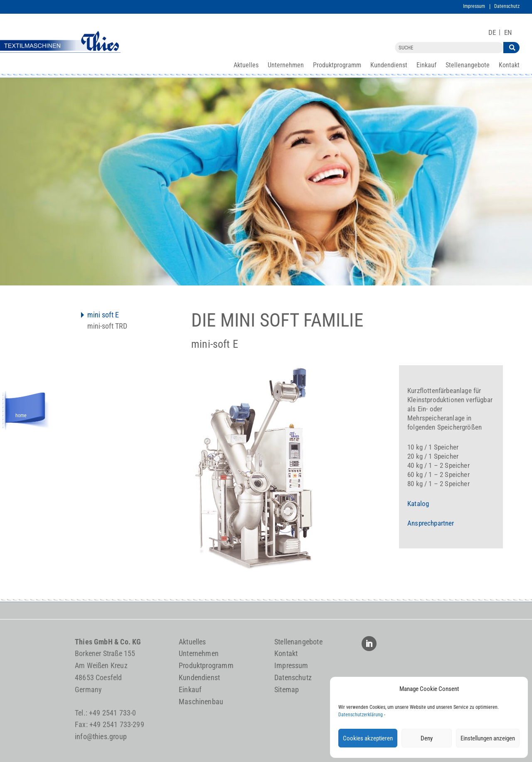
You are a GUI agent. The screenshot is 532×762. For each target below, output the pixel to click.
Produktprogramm (337, 66)
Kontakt (509, 66)
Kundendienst (389, 66)
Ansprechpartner (431, 523)
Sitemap (287, 689)
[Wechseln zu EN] (508, 33)
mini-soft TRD (107, 327)
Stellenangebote (468, 66)
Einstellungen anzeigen (488, 738)
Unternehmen (286, 66)
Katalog (418, 504)
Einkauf (426, 66)
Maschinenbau (201, 702)
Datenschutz (507, 6)
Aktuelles (246, 66)
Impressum (474, 6)
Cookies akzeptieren (368, 738)
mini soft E (103, 316)
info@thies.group (101, 736)
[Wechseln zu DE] (492, 33)
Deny (427, 738)
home (21, 414)
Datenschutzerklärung (361, 715)
